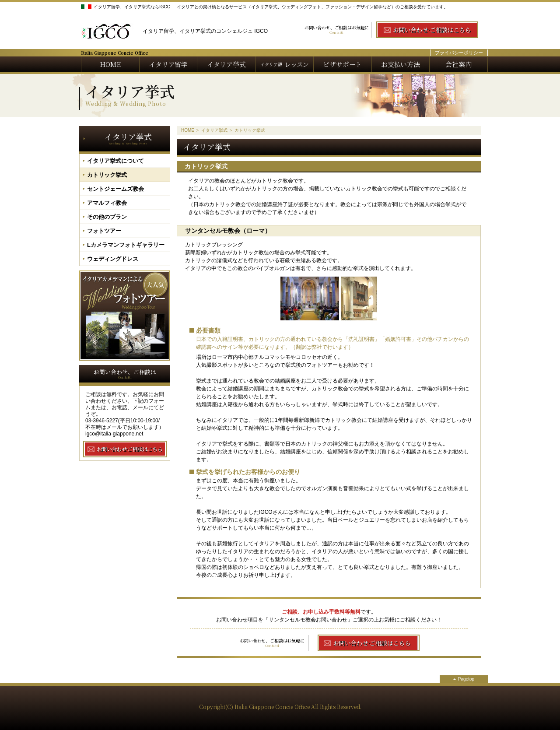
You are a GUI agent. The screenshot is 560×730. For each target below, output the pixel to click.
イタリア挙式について (115, 161)
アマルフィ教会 (107, 203)
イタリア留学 (168, 64)
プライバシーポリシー (459, 53)
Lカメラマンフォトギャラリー (126, 245)
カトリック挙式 (107, 175)
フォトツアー (104, 231)
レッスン (284, 64)
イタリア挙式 (226, 64)
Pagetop (466, 679)
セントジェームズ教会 (115, 189)
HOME (110, 64)
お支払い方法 (401, 64)
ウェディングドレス (113, 259)
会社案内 (458, 64)
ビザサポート (342, 64)
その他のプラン (107, 217)
